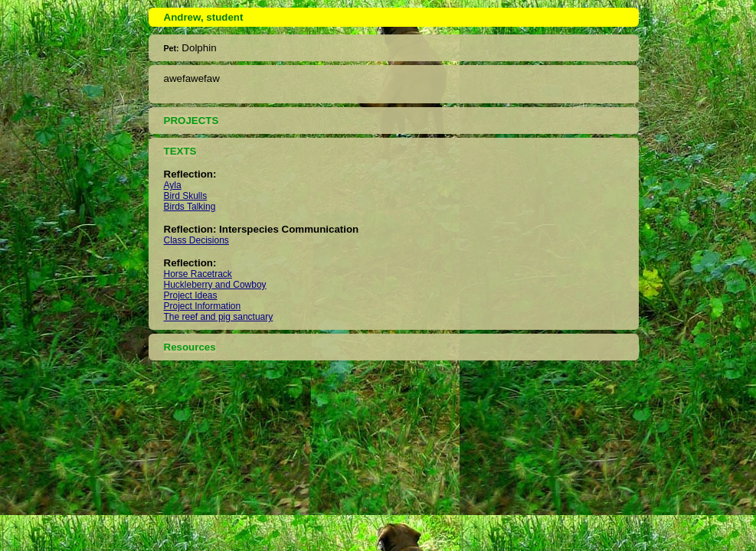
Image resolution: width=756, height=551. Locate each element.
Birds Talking (190, 207)
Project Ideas (191, 295)
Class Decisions (196, 240)
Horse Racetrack (198, 274)
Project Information (203, 306)
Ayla (173, 185)
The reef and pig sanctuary (219, 317)
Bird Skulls (186, 196)
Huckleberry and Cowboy (215, 285)
